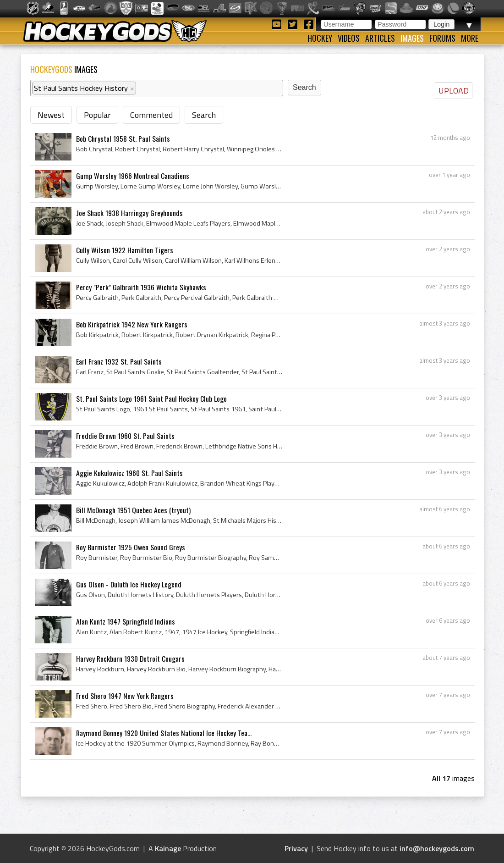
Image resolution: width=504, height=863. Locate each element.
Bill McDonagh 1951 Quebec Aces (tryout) (133, 510)
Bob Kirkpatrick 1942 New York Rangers (132, 324)
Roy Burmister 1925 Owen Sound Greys (131, 547)
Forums (442, 38)
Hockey (320, 38)
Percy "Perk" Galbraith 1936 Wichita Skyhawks (141, 287)
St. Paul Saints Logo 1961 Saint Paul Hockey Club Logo (151, 398)
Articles (380, 38)
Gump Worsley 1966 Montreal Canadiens (133, 176)
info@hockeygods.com (437, 848)
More (470, 38)
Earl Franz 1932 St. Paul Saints (119, 361)
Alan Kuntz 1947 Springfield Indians (126, 621)
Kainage (168, 848)
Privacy (296, 848)
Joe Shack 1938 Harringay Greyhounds (129, 213)
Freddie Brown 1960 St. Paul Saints (125, 436)
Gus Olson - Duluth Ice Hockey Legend (129, 584)
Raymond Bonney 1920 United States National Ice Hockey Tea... (164, 733)
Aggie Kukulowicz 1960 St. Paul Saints (129, 473)
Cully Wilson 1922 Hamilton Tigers (125, 250)
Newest (51, 115)
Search (204, 115)
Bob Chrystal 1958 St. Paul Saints (123, 138)
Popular (97, 115)
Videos (349, 38)
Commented (151, 115)
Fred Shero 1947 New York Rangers (125, 696)
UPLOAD (454, 91)
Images (412, 38)
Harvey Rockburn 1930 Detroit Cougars (130, 658)
